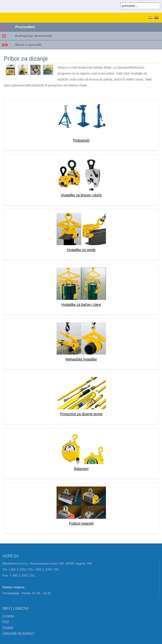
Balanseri (81, 469)
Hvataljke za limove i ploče (81, 195)
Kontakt (8, 627)
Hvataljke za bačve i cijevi (81, 305)
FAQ (6, 621)
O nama (8, 616)
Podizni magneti (81, 523)
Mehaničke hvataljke (81, 359)
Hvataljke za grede (81, 250)
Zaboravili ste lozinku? (18, 633)
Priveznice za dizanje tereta (81, 414)
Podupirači (81, 140)
